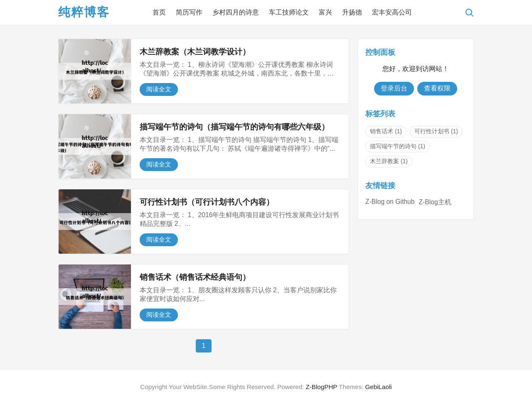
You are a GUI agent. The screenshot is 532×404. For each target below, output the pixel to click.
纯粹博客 (84, 12)
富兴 (325, 12)
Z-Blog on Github (390, 202)
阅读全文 (159, 89)
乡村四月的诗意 (236, 12)
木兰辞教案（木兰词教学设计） (195, 52)
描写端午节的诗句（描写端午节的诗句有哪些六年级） (234, 127)
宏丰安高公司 (392, 12)
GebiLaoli (378, 387)
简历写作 (189, 12)
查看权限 (437, 88)
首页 (159, 12)
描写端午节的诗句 (398, 146)
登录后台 (394, 88)
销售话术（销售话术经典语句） (195, 277)
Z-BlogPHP (322, 387)
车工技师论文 (289, 12)
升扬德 (352, 12)
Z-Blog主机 (435, 202)
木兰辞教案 (389, 161)
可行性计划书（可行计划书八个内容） (207, 202)
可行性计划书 (436, 131)
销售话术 (386, 131)
